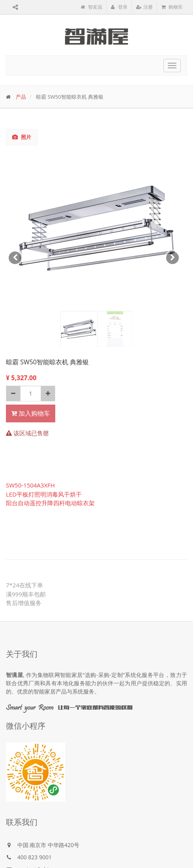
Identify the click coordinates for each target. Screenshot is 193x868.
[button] (16, 250)
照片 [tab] (22, 137)
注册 (144, 7)
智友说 (91, 7)
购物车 (172, 7)
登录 (119, 7)
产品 (21, 97)
